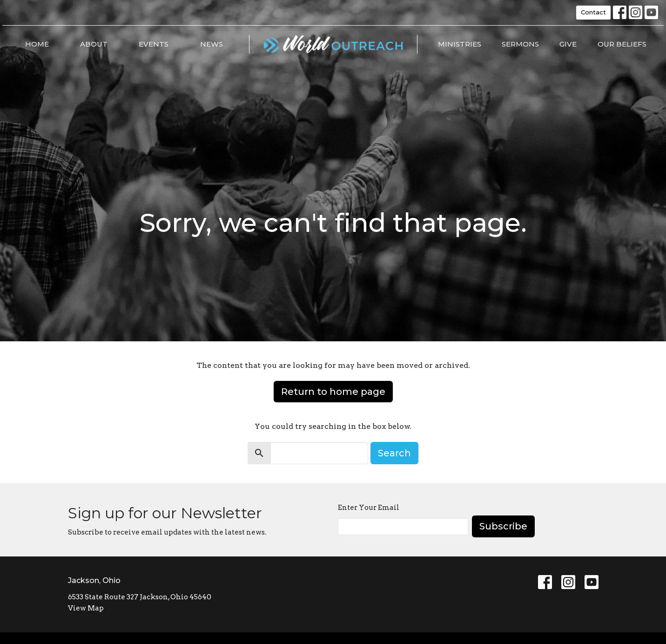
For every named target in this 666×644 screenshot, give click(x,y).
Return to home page (333, 392)
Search (394, 453)
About (94, 44)
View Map (86, 608)
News (212, 44)
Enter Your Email (369, 508)
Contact (593, 12)
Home (37, 44)
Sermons (520, 44)
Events (154, 44)
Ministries (460, 44)
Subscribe (503, 526)
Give (568, 44)
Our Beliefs (622, 44)
